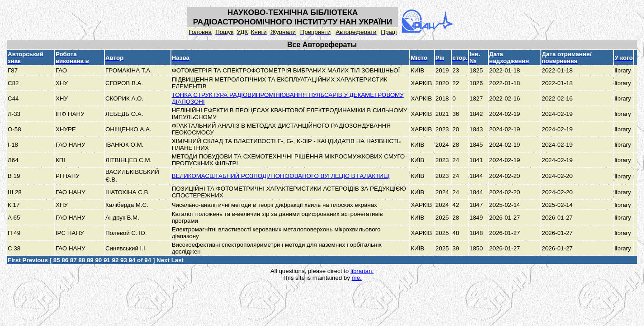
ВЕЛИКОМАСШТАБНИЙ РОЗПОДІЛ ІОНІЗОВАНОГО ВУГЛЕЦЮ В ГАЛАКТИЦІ (281, 176)
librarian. (362, 271)
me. (357, 278)
